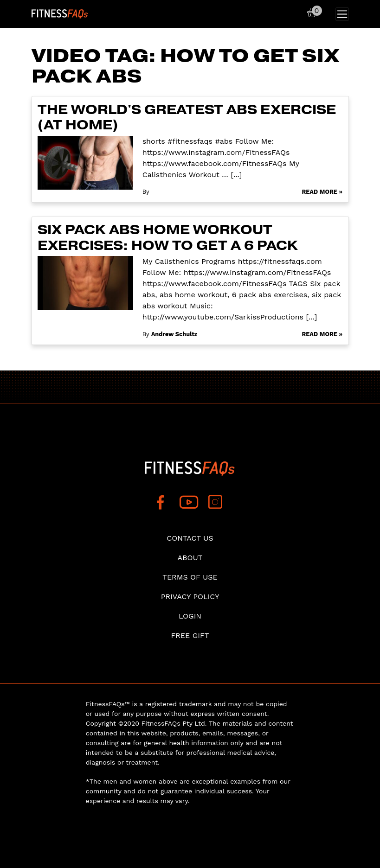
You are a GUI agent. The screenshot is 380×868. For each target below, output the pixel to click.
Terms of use (190, 577)
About (190, 558)
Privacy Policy (190, 597)
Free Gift (190, 635)
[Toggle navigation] (342, 14)
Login (190, 616)
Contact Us (190, 538)
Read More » (322, 192)
